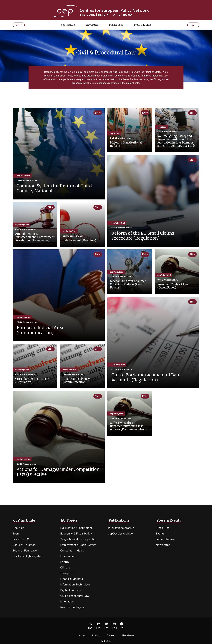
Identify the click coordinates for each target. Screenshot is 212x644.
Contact (111, 635)
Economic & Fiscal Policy (76, 534)
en (19, 31)
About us (18, 528)
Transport (66, 573)
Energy (65, 562)
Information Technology (75, 585)
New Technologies (72, 607)
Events (160, 534)
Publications (116, 31)
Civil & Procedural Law (75, 596)
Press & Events (142, 31)
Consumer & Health (73, 551)
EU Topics (92, 31)
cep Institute (68, 31)
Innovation (67, 602)
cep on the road (166, 539)
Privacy (96, 635)
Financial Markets (72, 579)
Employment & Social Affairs (78, 545)
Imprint (82, 635)
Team (16, 534)
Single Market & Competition (79, 539)
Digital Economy (71, 590)
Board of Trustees (24, 545)
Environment (68, 556)
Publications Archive (121, 528)
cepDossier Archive (120, 534)
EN (98, 118)
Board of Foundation (26, 551)
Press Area (163, 528)
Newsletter (163, 545)
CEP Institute (24, 520)
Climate (65, 568)
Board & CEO (21, 539)
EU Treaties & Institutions (76, 528)
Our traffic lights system (28, 556)
